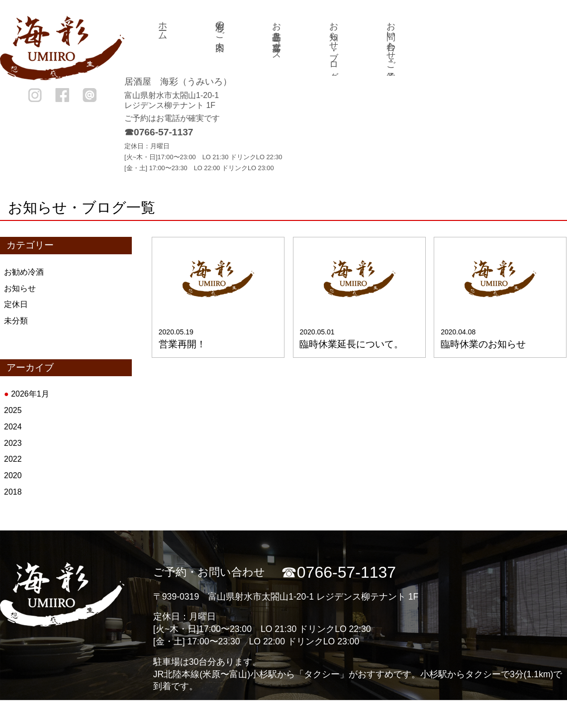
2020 (13, 475)
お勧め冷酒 (24, 272)
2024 (13, 427)
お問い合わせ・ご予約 (391, 41)
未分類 (16, 321)
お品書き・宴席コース (277, 36)
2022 (13, 459)
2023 (13, 443)
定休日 (16, 304)
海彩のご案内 (220, 26)
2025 (13, 410)
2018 (13, 492)
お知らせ (20, 288)
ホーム (163, 26)
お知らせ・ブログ (334, 46)
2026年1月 (30, 394)
